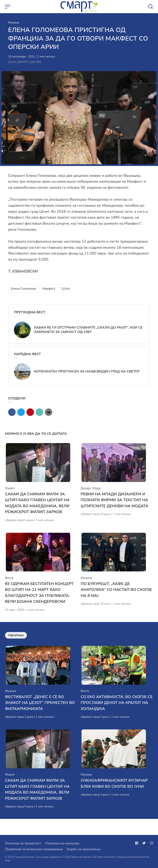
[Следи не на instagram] (151, 843)
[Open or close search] (150, 7)
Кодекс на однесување (84, 849)
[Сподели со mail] (39, 412)
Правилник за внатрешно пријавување (34, 849)
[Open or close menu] (8, 7)
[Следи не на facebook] (138, 843)
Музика (14, 23)
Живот (10, 492)
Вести (9, 586)
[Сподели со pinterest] (30, 412)
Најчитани (16, 643)
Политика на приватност (23, 843)
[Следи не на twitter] (144, 843)
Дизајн (86, 492)
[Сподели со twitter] (21, 412)
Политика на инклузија (62, 843)
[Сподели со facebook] (12, 412)
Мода (96, 492)
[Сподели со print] (49, 412)
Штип (66, 289)
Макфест (49, 289)
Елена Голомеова (23, 289)
